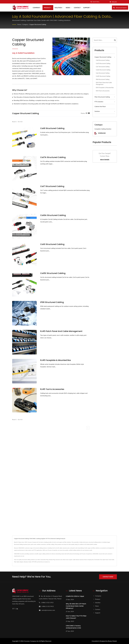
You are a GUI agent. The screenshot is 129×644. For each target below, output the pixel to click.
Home (19, 24)
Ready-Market (112, 641)
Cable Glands (76, 560)
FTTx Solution (99, 102)
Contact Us (47, 562)
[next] (88, 428)
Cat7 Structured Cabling (52, 186)
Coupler (70, 560)
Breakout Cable (28, 562)
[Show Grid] (87, 113)
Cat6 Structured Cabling (52, 244)
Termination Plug (44, 560)
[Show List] (89, 113)
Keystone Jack (59, 560)
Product (48, 8)
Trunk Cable (111, 560)
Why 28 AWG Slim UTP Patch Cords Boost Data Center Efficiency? (76, 606)
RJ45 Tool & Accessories (52, 389)
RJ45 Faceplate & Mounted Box (56, 360)
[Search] (100, 2)
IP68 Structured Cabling (52, 302)
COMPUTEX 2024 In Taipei (75, 596)
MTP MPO (34, 562)
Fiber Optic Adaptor (19, 562)
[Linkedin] (17, 609)
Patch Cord (65, 560)
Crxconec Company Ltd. (31, 641)
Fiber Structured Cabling (102, 97)
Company (37, 8)
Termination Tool (98, 560)
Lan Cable (38, 560)
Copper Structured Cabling (38, 24)
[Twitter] (15, 609)
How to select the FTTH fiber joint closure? (76, 617)
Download (100, 133)
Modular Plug (52, 560)
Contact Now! (108, 577)
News (68, 8)
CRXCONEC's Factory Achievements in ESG (73, 627)
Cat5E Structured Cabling (53, 273)
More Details (105, 160)
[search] (91, 2)
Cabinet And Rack (100, 106)
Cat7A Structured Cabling (53, 157)
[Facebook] (13, 609)
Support (87, 8)
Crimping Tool (90, 560)
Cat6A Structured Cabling (53, 215)
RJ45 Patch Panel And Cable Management (61, 331)
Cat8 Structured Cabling (52, 128)
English (114, 2)
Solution (59, 8)
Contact (77, 8)
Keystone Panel (83, 560)
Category (25, 24)
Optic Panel (105, 560)
